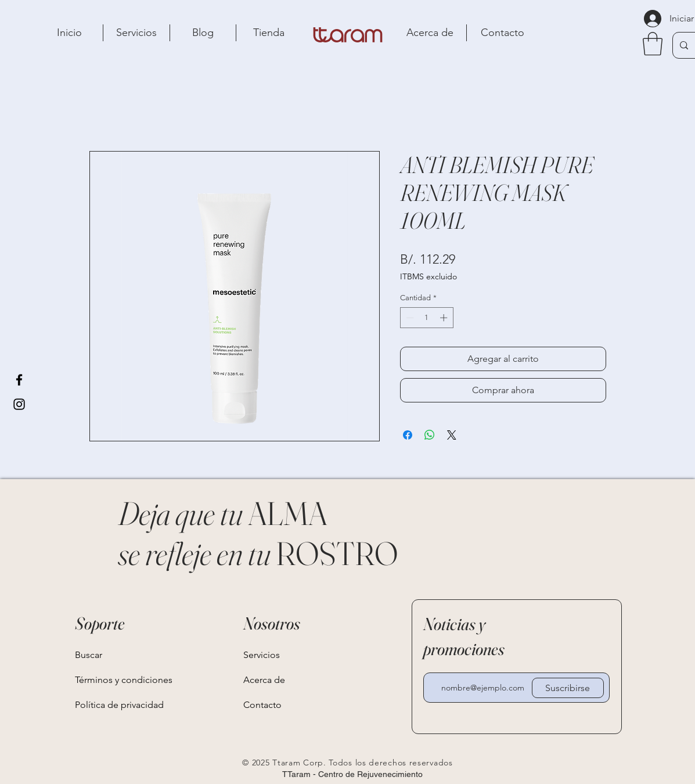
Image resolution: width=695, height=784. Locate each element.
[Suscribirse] (568, 688)
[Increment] (445, 318)
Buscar (89, 655)
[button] (653, 44)
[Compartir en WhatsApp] (430, 435)
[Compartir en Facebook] (408, 435)
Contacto (262, 705)
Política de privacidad (119, 705)
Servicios (262, 655)
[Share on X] (452, 435)
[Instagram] (19, 404)
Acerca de (264, 680)
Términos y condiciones (119, 680)
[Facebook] (19, 380)
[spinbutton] (426, 318)
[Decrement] (409, 318)
